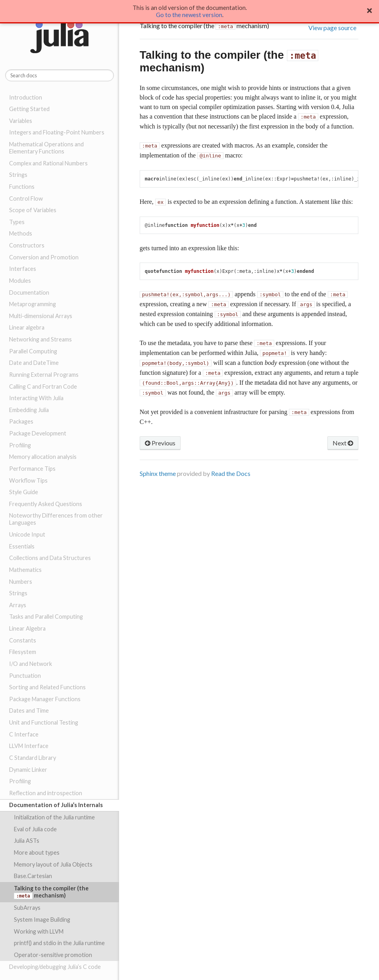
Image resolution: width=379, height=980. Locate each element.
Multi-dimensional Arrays (41, 316)
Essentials (22, 546)
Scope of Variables (33, 210)
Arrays (18, 605)
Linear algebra (27, 327)
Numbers (21, 582)
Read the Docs (231, 473)
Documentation (29, 292)
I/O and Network (31, 664)
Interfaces (23, 269)
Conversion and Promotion (44, 257)
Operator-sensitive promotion (53, 955)
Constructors (27, 245)
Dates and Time (29, 711)
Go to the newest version (189, 15)
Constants (23, 640)
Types (17, 222)
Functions (22, 187)
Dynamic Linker (28, 770)
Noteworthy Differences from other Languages (56, 519)
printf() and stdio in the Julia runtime (59, 943)
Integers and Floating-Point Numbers (57, 132)
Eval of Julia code (35, 829)
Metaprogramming (33, 304)
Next (343, 443)
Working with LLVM (39, 931)
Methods (21, 233)
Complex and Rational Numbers (48, 163)
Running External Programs (44, 375)
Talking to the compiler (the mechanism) (51, 892)
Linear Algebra (27, 628)
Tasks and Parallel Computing (46, 617)
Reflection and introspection (46, 793)
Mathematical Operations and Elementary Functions (46, 148)
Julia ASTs (27, 841)
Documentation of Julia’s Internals (56, 805)
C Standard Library (33, 758)
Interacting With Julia (36, 398)
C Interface (24, 734)
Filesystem (23, 652)
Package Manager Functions (45, 699)
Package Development (38, 433)
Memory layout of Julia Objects (53, 864)
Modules (20, 281)
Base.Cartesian (33, 876)
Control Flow (26, 198)
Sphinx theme (158, 473)
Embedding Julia (29, 410)
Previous (160, 443)
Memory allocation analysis (43, 457)
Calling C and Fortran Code (43, 386)
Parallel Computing (33, 351)
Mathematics (25, 570)
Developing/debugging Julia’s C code (55, 967)
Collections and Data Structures (50, 558)
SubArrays (27, 908)
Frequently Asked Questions (46, 504)
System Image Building (42, 920)
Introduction (26, 97)
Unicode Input (27, 534)
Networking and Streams (40, 339)
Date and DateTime (34, 363)
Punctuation (25, 676)
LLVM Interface (29, 746)
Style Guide (24, 492)
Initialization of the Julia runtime (54, 817)
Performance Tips (32, 469)
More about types (37, 852)
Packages (21, 421)
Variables (21, 121)
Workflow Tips (28, 480)
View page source (332, 28)
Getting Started (29, 109)
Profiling (20, 445)
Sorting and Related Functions (47, 687)
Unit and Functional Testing (44, 722)
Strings (18, 175)
